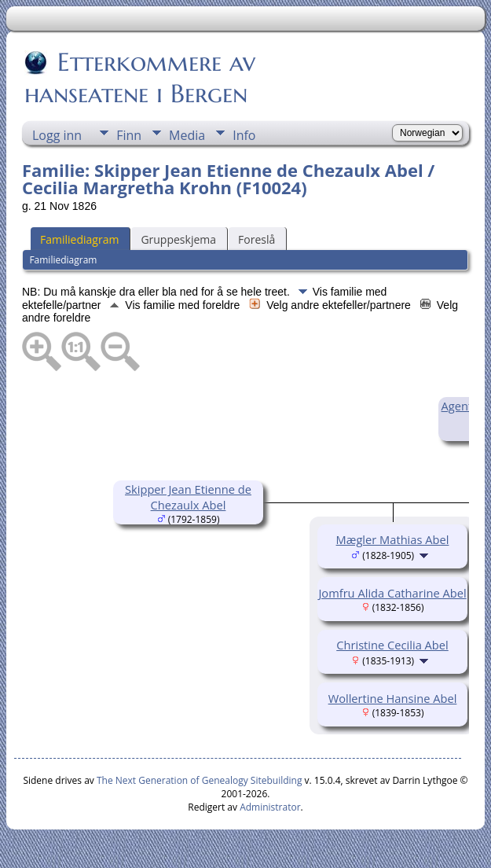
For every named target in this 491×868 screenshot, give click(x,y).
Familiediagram (79, 239)
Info (244, 135)
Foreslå (256, 239)
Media (187, 135)
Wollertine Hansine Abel (393, 698)
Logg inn (57, 135)
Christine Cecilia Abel (392, 645)
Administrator (270, 807)
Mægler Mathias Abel (393, 539)
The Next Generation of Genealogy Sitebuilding (200, 780)
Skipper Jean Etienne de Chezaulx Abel (188, 497)
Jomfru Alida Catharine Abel (392, 593)
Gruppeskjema (178, 239)
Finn (129, 135)
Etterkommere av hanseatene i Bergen (140, 78)
